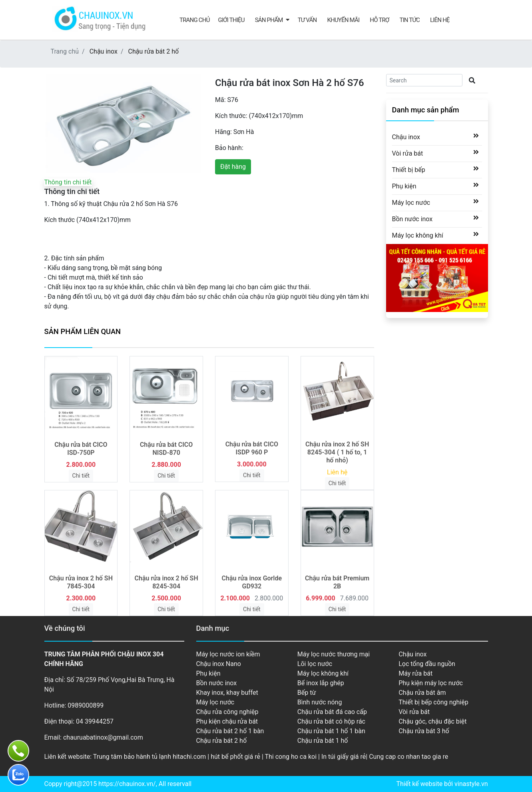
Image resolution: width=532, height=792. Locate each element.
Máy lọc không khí (418, 235)
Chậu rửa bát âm (422, 693)
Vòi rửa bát (408, 153)
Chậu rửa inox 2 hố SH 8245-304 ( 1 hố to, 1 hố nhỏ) (337, 452)
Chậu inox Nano (219, 664)
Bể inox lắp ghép (321, 683)
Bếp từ (307, 693)
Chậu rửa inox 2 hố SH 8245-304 (166, 582)
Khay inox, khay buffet (227, 693)
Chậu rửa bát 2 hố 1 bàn (230, 731)
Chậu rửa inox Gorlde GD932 (252, 582)
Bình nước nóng (320, 702)
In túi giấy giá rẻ (344, 757)
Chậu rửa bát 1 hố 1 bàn (331, 731)
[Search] (424, 80)
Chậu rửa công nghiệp (227, 712)
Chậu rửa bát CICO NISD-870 (166, 449)
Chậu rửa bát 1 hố (323, 741)
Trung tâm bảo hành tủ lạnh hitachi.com (150, 757)
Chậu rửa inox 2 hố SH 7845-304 (81, 582)
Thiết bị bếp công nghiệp (433, 702)
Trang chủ (195, 20)
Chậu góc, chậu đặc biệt (432, 721)
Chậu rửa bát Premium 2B (337, 582)
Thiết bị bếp (409, 169)
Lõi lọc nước (315, 664)
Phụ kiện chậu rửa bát (227, 721)
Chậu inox (104, 51)
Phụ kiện (404, 186)
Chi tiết (81, 476)
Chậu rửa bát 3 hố (424, 731)
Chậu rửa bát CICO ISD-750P (81, 449)
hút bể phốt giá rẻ (235, 757)
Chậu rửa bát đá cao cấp (332, 712)
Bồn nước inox (412, 219)
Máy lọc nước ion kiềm (228, 654)
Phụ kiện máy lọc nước (431, 683)
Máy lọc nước (411, 202)
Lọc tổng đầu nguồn (427, 664)
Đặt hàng (233, 167)
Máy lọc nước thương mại (334, 654)
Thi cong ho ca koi (291, 757)
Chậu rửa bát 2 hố (154, 51)
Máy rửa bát (415, 673)
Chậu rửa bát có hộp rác (331, 721)
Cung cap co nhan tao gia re (408, 757)
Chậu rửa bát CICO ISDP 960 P (252, 448)
